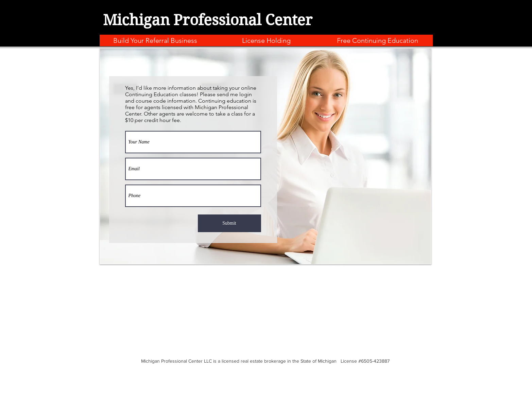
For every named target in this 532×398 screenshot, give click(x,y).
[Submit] (229, 223)
